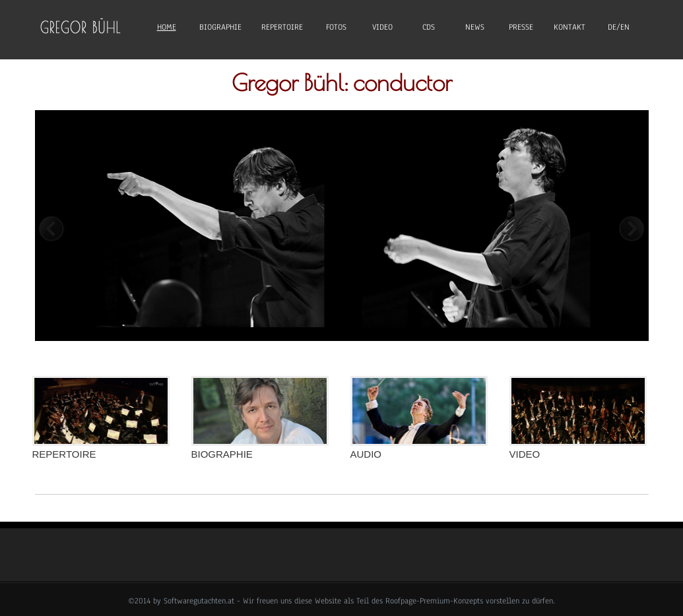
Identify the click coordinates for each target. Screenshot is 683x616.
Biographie (220, 27)
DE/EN (619, 27)
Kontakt (569, 27)
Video (382, 27)
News (475, 27)
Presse (521, 27)
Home (167, 27)
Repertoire (282, 27)
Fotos (336, 27)
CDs (429, 27)
